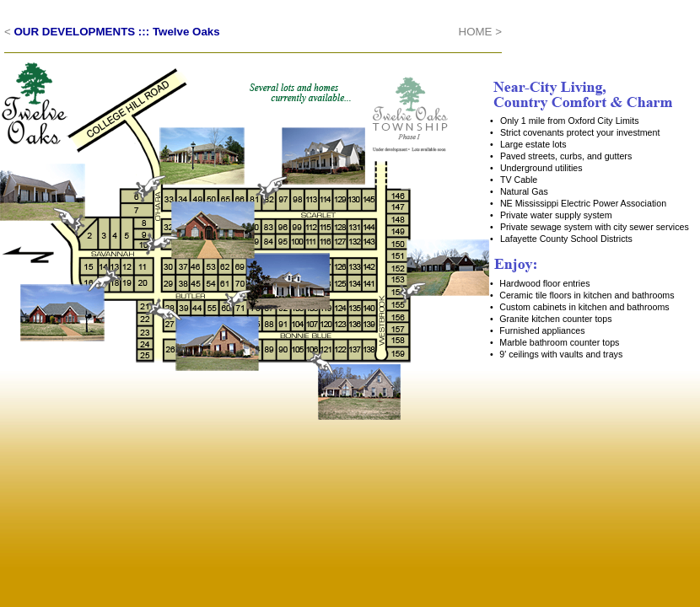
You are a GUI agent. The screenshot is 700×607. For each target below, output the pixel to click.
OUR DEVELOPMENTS (75, 32)
